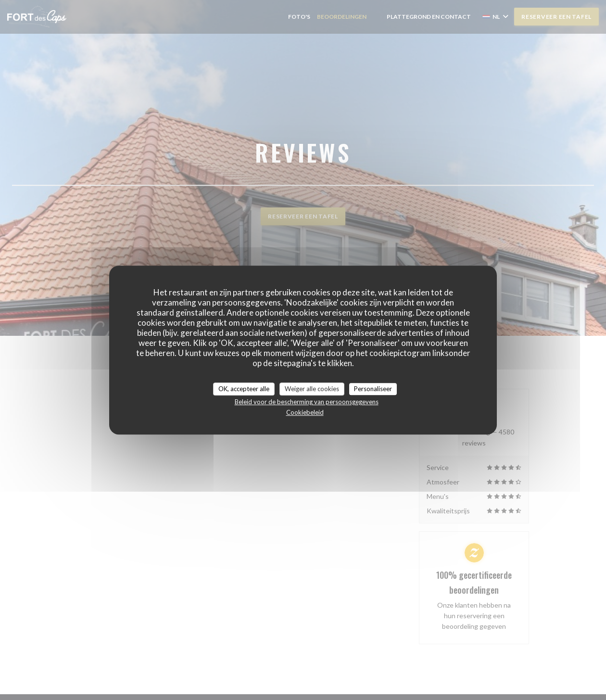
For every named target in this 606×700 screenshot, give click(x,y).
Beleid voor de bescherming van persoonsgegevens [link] (307, 402)
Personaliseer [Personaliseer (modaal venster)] (373, 389)
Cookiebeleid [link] (305, 412)
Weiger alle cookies (312, 389)
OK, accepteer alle (244, 389)
